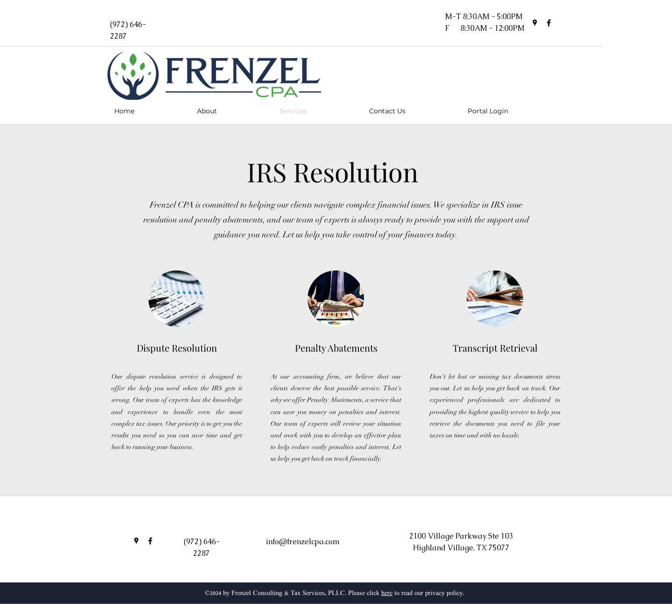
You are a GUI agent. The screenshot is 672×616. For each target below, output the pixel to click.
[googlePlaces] (535, 23)
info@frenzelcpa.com (303, 542)
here (387, 594)
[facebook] (549, 23)
